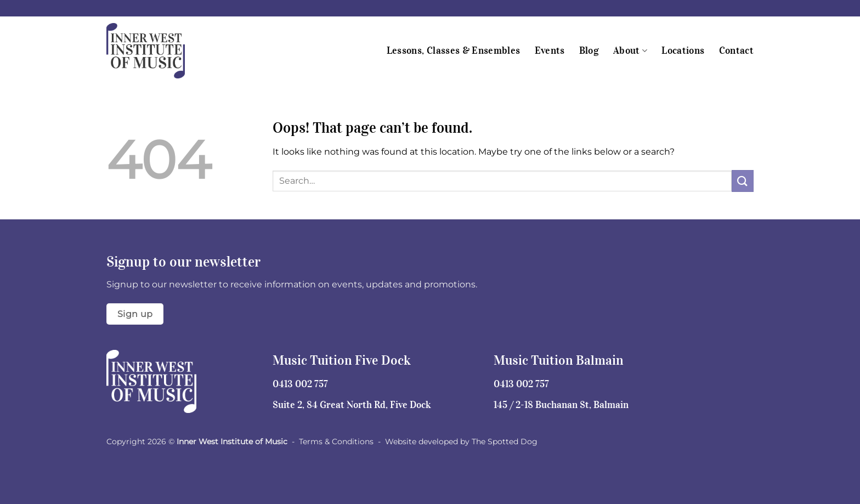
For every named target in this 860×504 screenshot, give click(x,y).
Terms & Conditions (336, 441)
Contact (736, 50)
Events (550, 50)
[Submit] (743, 181)
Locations (683, 50)
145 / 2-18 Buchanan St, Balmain (561, 405)
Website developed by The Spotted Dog (461, 441)
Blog (589, 50)
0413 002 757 (300, 384)
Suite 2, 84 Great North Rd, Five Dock (352, 405)
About (630, 50)
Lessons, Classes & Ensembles (454, 50)
